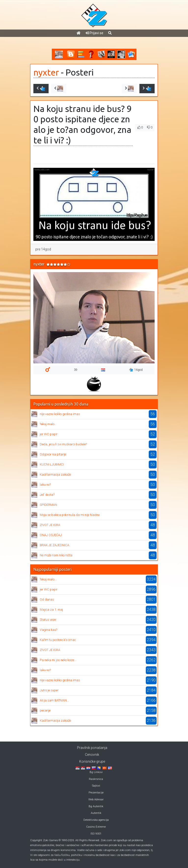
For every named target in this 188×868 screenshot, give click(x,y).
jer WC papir (49, 434)
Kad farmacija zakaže (55, 474)
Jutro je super (49, 690)
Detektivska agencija (96, 820)
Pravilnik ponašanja (92, 748)
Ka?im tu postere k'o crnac (58, 640)
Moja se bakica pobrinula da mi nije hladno (70, 515)
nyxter (46, 72)
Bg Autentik (96, 806)
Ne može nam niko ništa (56, 555)
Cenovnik (92, 755)
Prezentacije (96, 793)
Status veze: (48, 620)
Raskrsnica (96, 779)
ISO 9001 (96, 834)
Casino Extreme (96, 827)
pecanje (45, 710)
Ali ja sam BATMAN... (54, 700)
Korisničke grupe (92, 761)
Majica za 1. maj (51, 610)
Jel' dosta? (47, 495)
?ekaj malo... (48, 424)
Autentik (96, 813)
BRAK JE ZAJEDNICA (54, 545)
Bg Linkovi (96, 772)
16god (136, 370)
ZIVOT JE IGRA (50, 525)
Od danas (47, 599)
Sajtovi (96, 786)
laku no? (45, 485)
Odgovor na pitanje (53, 454)
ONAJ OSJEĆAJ (51, 535)
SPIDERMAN (48, 505)
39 (76, 370)
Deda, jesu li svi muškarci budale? (63, 444)
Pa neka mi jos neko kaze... (58, 660)
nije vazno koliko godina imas (60, 414)
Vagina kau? (48, 630)
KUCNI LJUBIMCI (52, 464)
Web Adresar (96, 799)
